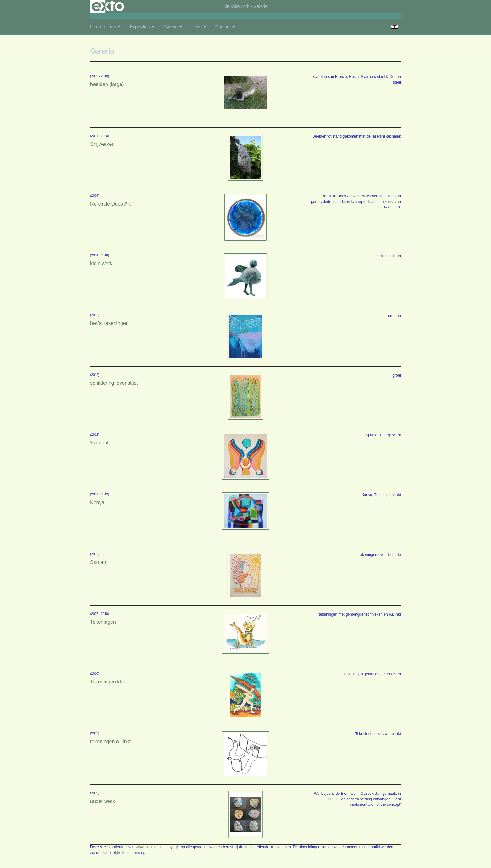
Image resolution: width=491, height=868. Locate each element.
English (394, 27)
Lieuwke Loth (237, 6)
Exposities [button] (142, 27)
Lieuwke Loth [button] (105, 27)
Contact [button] (225, 27)
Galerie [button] (173, 27)
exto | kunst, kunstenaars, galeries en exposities (108, 6)
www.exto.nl (146, 847)
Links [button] (199, 27)
